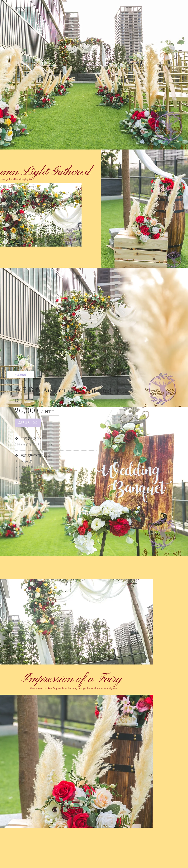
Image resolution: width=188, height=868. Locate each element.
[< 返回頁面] (21, 375)
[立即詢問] (28, 423)
